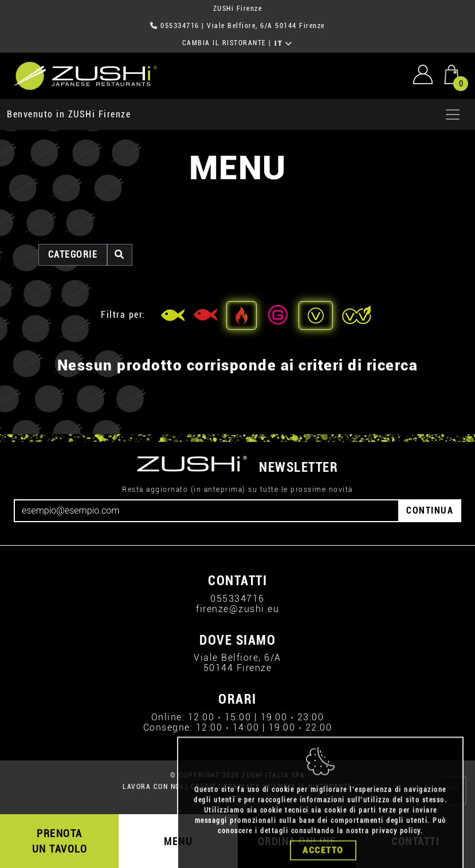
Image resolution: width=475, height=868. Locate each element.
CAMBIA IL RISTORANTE (224, 43)
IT (283, 44)
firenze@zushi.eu (237, 609)
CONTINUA (430, 510)
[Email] (207, 511)
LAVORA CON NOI (153, 787)
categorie (73, 255)
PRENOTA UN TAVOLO (60, 841)
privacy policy (396, 850)
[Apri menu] (453, 115)
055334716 (180, 26)
